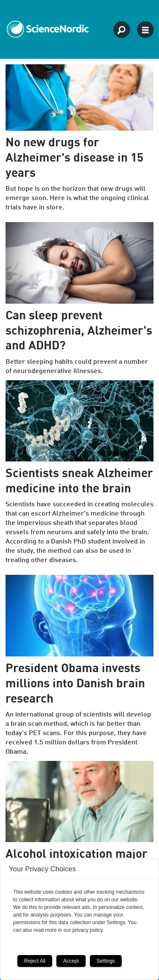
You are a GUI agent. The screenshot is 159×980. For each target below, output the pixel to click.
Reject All (35, 961)
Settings (106, 961)
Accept (71, 961)
